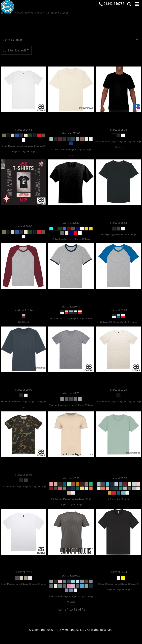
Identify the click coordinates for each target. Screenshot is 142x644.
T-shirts (54, 13)
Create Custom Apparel (30, 13)
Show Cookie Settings (71, 640)
